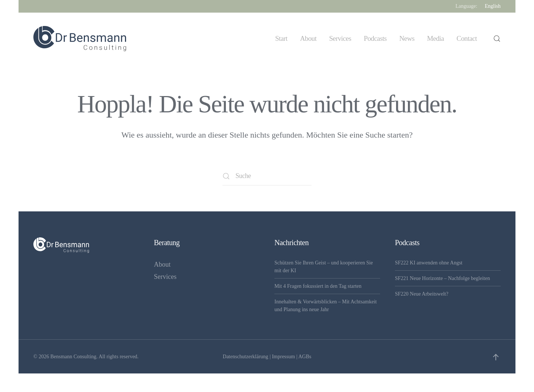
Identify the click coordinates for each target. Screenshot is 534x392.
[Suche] (267, 176)
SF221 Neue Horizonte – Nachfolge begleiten (442, 278)
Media (436, 38)
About (308, 38)
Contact (467, 38)
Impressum (283, 357)
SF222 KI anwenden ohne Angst (429, 263)
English (493, 6)
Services (340, 38)
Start (281, 38)
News (407, 38)
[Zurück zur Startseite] (80, 39)
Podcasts (375, 38)
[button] (497, 39)
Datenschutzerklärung (246, 357)
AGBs (305, 357)
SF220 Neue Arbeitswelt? (422, 294)
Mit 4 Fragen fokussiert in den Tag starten (318, 286)
